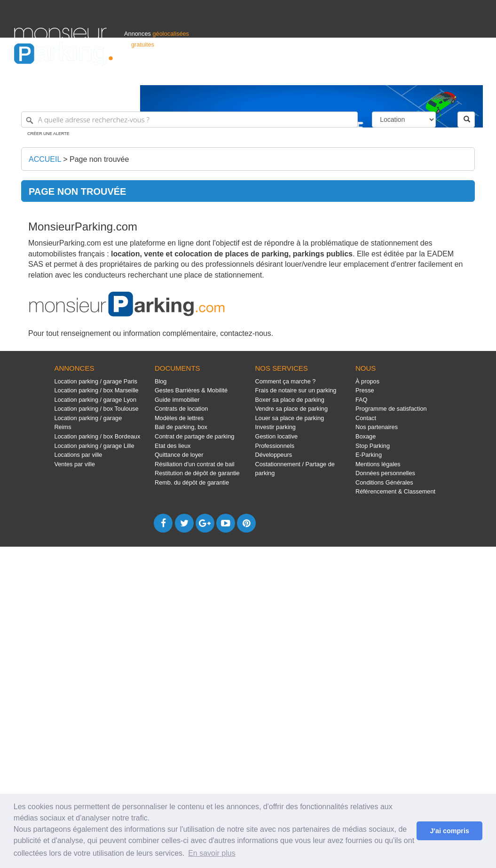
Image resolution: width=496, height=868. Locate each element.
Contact (366, 418)
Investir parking (275, 427)
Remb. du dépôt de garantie (192, 482)
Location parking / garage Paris (95, 381)
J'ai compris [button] (449, 831)
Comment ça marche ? (285, 381)
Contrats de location (181, 409)
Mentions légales (378, 464)
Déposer (395, 74)
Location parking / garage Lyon (95, 400)
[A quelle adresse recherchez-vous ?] (189, 119)
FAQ (362, 400)
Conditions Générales (384, 482)
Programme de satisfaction (391, 409)
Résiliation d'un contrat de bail (195, 464)
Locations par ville (78, 455)
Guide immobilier (177, 400)
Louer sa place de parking (289, 418)
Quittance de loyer (179, 455)
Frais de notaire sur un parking (295, 390)
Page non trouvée (99, 159)
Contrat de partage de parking (194, 436)
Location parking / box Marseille (96, 390)
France (421, 74)
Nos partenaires (377, 427)
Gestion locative (276, 436)
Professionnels (327, 74)
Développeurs (273, 455)
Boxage (366, 436)
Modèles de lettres (179, 418)
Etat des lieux (173, 446)
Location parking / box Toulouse (96, 409)
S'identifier (365, 74)
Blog (161, 381)
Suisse (473, 74)
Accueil (45, 159)
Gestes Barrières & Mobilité (191, 390)
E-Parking (369, 455)
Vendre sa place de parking (291, 409)
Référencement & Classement (395, 491)
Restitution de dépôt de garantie (197, 473)
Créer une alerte (48, 134)
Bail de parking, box (181, 427)
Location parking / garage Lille (94, 446)
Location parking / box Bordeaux (97, 436)
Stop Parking (373, 446)
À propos (367, 381)
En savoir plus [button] (212, 853)
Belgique (447, 74)
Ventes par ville (74, 464)
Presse (365, 390)
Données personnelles (385, 473)
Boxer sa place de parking (289, 400)
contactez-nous (246, 333)
